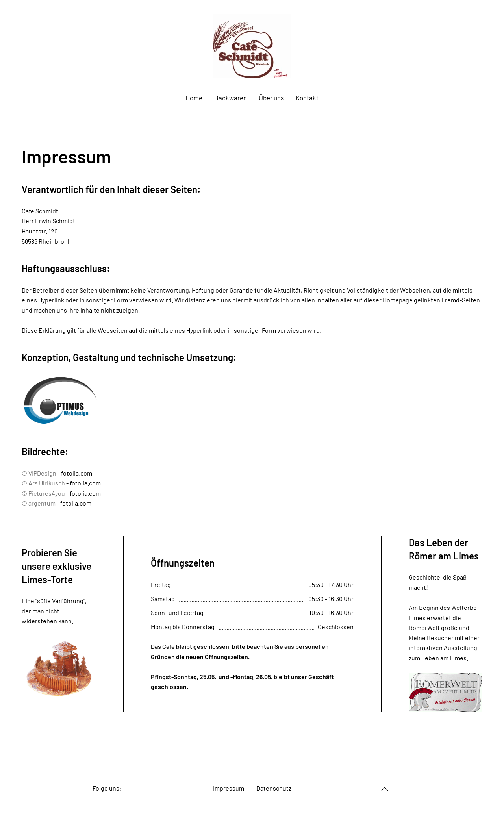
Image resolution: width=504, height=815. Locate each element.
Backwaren (231, 98)
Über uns (271, 98)
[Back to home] (252, 46)
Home (194, 98)
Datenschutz (274, 788)
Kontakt (307, 98)
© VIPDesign (39, 473)
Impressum (229, 788)
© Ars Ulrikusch (43, 483)
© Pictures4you (43, 493)
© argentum (39, 503)
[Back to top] (385, 789)
